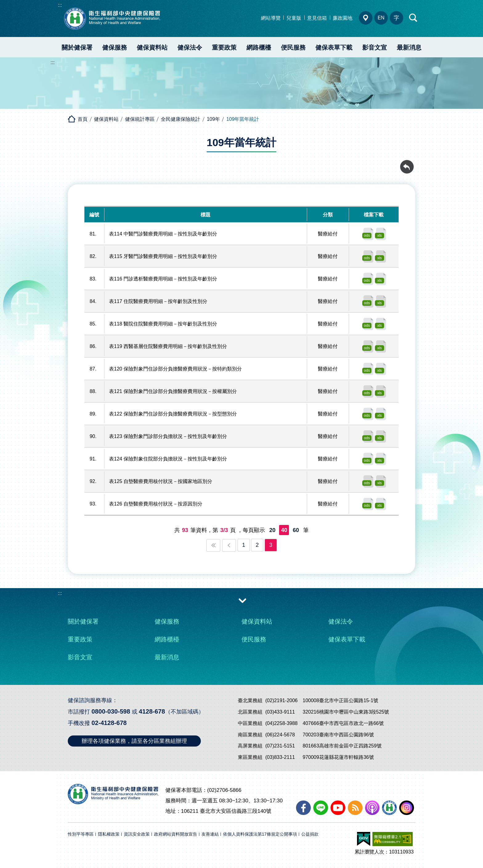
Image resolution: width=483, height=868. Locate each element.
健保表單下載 (334, 47)
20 (272, 530)
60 (296, 530)
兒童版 (294, 18)
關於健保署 (77, 47)
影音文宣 (375, 47)
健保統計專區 (140, 119)
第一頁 (213, 545)
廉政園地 (343, 18)
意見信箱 (317, 18)
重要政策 (224, 47)
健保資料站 (152, 47)
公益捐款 (310, 834)
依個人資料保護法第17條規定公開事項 (260, 834)
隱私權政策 (109, 834)
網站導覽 (271, 18)
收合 (242, 600)
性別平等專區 (81, 834)
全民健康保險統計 (181, 119)
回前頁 (407, 163)
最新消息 (409, 47)
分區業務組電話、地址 (366, 18)
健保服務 (115, 47)
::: (60, 5)
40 (284, 530)
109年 (213, 119)
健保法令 (190, 47)
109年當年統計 (243, 119)
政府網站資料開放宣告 (176, 834)
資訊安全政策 (137, 834)
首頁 (83, 119)
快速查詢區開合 (413, 18)
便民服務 (293, 47)
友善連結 (210, 834)
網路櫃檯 (259, 47)
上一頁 (229, 545)
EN (381, 18)
